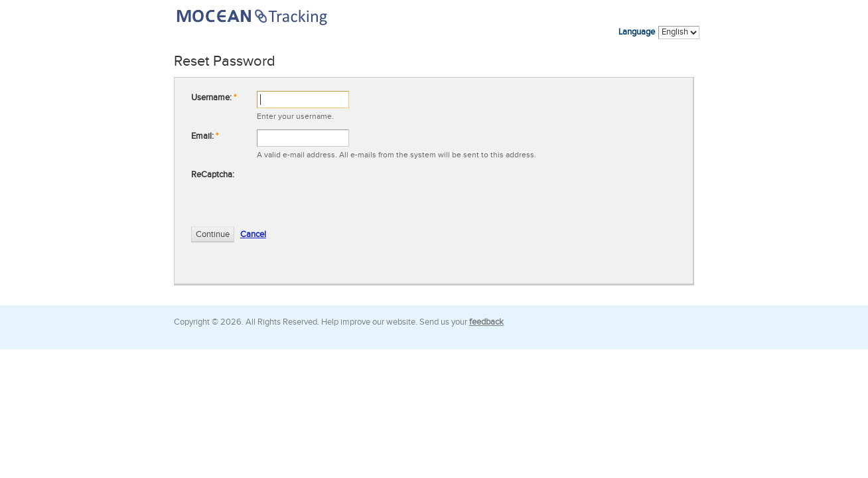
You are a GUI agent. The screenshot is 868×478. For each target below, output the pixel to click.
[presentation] (358, 194)
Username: (214, 98)
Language (637, 32)
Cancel (253, 234)
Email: (205, 136)
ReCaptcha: (213, 175)
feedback (486, 322)
